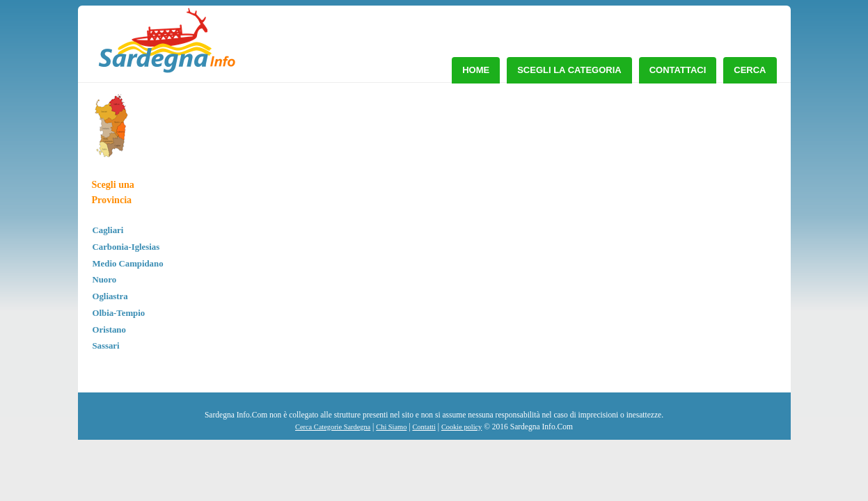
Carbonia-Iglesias (126, 247)
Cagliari (108, 230)
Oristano (109, 330)
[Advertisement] (664, 198)
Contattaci (678, 70)
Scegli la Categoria (569, 70)
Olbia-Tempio (119, 313)
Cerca (750, 70)
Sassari (106, 346)
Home (476, 70)
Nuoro (105, 280)
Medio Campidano (128, 264)
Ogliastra (110, 296)
